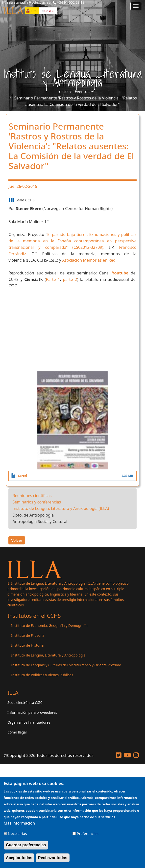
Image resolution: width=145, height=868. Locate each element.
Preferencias (87, 833)
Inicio (63, 92)
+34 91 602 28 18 (71, 2)
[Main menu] (136, 6)
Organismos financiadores (29, 722)
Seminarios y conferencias (37, 502)
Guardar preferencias (26, 845)
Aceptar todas (19, 858)
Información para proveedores (32, 712)
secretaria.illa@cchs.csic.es (29, 2)
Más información (19, 823)
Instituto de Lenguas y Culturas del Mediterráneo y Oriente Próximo (66, 665)
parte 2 (70, 279)
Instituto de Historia (27, 645)
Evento (81, 92)
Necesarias (17, 833)
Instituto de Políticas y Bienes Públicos (42, 675)
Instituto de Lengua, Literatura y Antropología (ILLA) (61, 508)
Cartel (22, 476)
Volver (17, 540)
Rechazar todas (52, 858)
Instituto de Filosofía (28, 635)
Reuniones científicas (32, 496)
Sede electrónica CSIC (25, 703)
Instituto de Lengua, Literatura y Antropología (48, 655)
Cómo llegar (17, 732)
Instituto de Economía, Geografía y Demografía (49, 626)
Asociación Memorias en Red (89, 260)
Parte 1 (53, 279)
